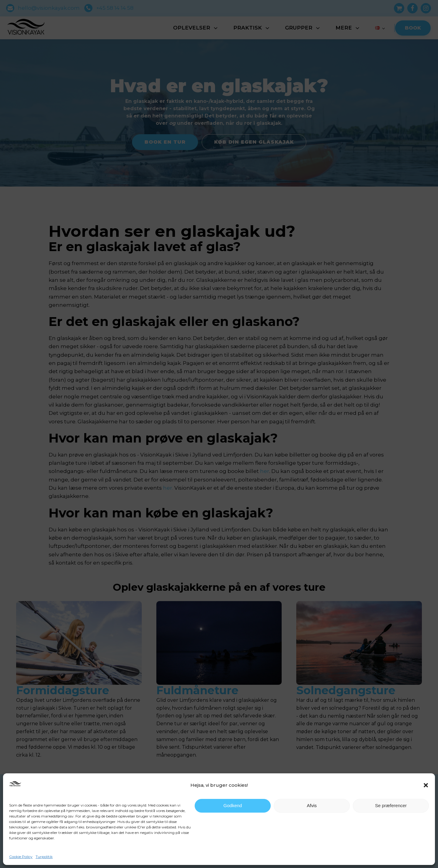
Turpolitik (44, 857)
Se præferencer (391, 805)
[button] (426, 785)
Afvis (312, 805)
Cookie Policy (21, 857)
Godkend (233, 805)
